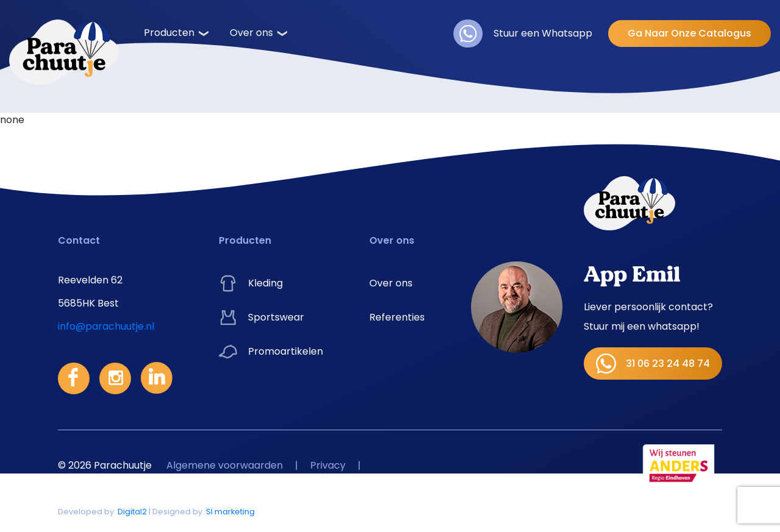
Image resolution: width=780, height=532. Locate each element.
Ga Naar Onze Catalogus (690, 33)
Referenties (397, 317)
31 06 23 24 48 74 (653, 364)
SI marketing (230, 512)
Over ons (251, 33)
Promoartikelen (271, 352)
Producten (169, 33)
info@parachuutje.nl (106, 326)
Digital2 (132, 512)
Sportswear (261, 317)
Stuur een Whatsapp (523, 34)
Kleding (251, 283)
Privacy (328, 465)
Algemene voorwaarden (225, 465)
